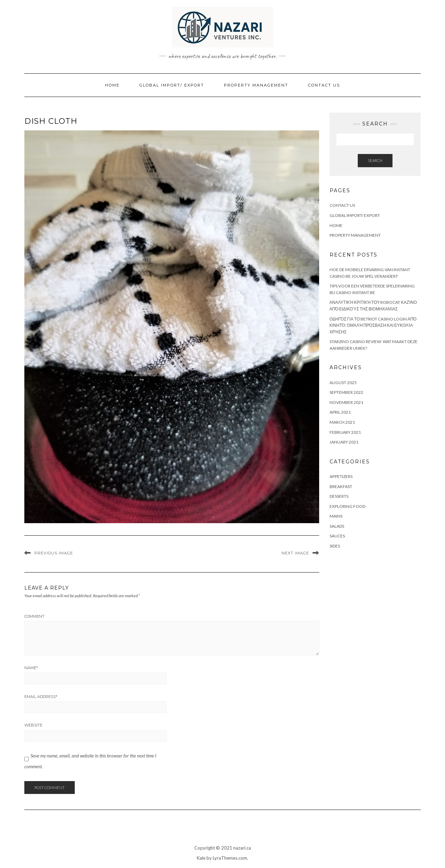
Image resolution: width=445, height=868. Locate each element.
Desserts (339, 496)
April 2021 (340, 412)
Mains (336, 516)
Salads (337, 526)
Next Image (295, 553)
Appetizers (341, 476)
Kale (201, 858)
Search (375, 160)
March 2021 (342, 422)
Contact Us (324, 85)
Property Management (256, 85)
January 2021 (344, 442)
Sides (335, 546)
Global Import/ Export (172, 85)
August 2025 (343, 383)
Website (33, 725)
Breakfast (341, 486)
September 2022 (346, 392)
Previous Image (54, 553)
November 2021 (346, 402)
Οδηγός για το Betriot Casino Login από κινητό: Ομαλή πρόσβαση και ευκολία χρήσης (373, 325)
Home (112, 85)
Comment (34, 616)
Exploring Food (347, 506)
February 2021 (345, 432)
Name (31, 668)
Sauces (337, 536)
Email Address (41, 697)
